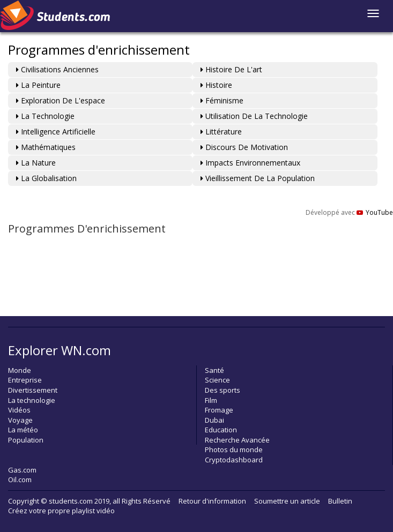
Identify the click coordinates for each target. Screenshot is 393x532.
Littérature (221, 132)
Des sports (223, 390)
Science (217, 380)
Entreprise (25, 380)
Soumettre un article (287, 501)
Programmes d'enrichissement (99, 50)
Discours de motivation (244, 147)
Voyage (20, 420)
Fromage (219, 410)
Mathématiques (46, 147)
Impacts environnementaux (250, 163)
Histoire (216, 85)
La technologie (45, 116)
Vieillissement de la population (258, 178)
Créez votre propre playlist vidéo (61, 511)
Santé (214, 370)
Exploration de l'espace (61, 100)
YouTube (375, 212)
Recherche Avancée (237, 440)
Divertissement (33, 390)
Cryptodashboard (234, 460)
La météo (23, 430)
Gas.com (22, 470)
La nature (36, 163)
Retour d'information (212, 501)
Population (26, 440)
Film (211, 400)
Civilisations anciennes (57, 69)
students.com (71, 501)
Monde (20, 370)
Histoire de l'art (231, 69)
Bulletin (340, 501)
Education (221, 430)
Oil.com (20, 479)
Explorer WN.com (60, 350)
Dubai (214, 420)
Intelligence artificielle (56, 132)
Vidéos (19, 410)
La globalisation (46, 178)
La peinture (38, 85)
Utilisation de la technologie (254, 116)
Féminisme (222, 100)
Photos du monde (234, 449)
